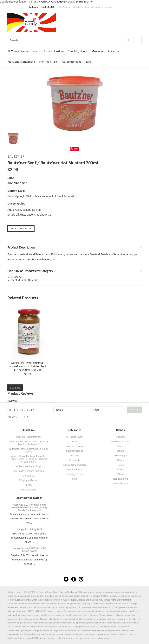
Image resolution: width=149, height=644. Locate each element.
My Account (65, 7)
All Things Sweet (18, 51)
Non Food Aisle (49, 62)
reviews (12, 401)
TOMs (120, 465)
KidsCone (120, 437)
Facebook (74, 579)
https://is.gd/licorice (108, 619)
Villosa (120, 474)
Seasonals (113, 51)
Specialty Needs (78, 51)
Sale (88, 62)
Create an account (103, 7)
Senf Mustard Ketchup (25, 280)
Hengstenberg (120, 479)
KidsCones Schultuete (21, 62)
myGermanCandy (120, 442)
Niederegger (120, 456)
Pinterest (81, 579)
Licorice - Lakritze (53, 51)
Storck (120, 460)
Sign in (88, 7)
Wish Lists (78, 7)
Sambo (120, 446)
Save (76, 149)
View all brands (120, 483)
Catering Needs (72, 62)
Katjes (120, 470)
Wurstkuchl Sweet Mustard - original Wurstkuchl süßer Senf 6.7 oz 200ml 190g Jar (28, 366)
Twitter (66, 579)
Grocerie (97, 51)
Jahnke (121, 451)
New (35, 51)
